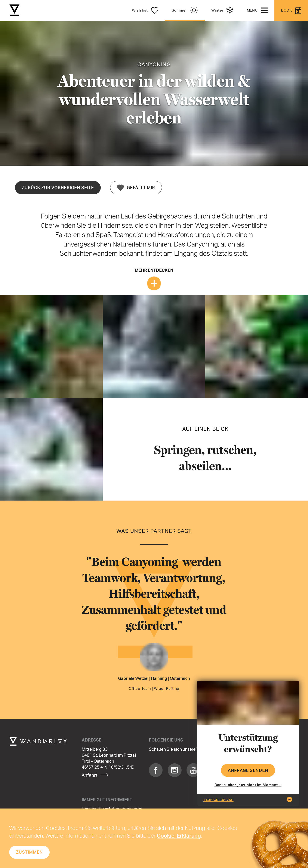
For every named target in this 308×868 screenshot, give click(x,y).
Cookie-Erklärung (179, 835)
